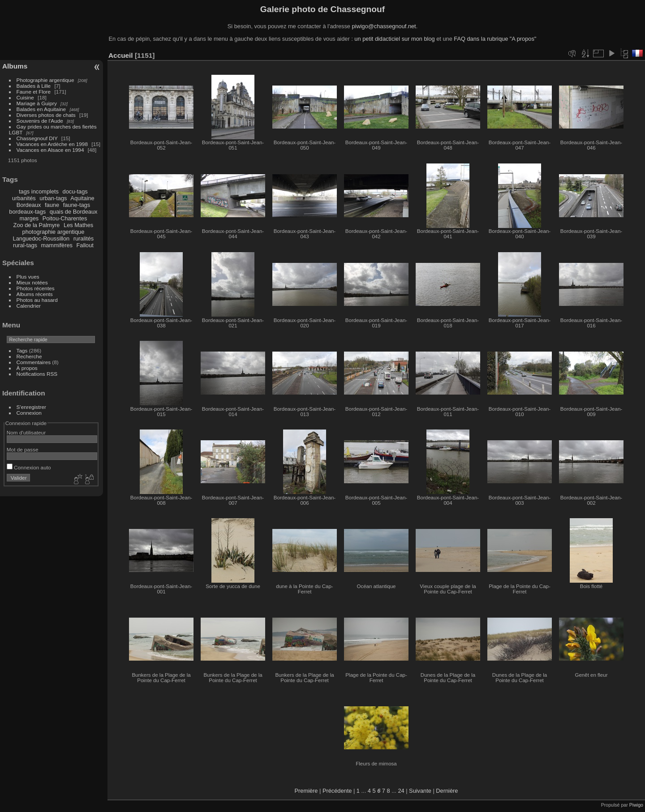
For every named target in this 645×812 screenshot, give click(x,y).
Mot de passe (23, 449)
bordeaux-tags (27, 212)
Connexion (29, 413)
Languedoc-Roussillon (41, 238)
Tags (22, 350)
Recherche (29, 356)
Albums (15, 66)
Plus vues (28, 277)
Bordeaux (29, 205)
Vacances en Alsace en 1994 (50, 150)
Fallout (85, 245)
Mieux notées (32, 282)
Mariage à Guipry (37, 103)
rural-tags (25, 245)
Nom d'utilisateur (26, 432)
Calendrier (29, 306)
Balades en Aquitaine (41, 109)
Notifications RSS (37, 374)
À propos (27, 368)
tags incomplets (39, 191)
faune (52, 205)
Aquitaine (82, 198)
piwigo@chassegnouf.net (384, 26)
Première (306, 791)
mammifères (57, 245)
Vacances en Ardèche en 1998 (52, 144)
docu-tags (75, 191)
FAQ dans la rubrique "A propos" (495, 39)
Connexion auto (29, 467)
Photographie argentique (45, 80)
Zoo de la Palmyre (37, 225)
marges (29, 218)
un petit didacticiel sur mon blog (394, 39)
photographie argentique (54, 232)
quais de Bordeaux (74, 212)
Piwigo (636, 805)
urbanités (24, 198)
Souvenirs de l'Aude (40, 121)
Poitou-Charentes (65, 218)
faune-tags (77, 205)
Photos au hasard (37, 300)
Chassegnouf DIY (37, 138)
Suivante (420, 791)
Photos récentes (36, 288)
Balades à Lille (34, 86)
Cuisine (25, 97)
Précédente (337, 791)
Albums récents (35, 294)
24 (401, 791)
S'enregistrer (31, 407)
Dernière (447, 791)
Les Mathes (78, 225)
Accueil (121, 55)
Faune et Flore (34, 92)
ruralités (84, 238)
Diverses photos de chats (46, 115)
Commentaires (34, 362)
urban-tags (53, 198)
